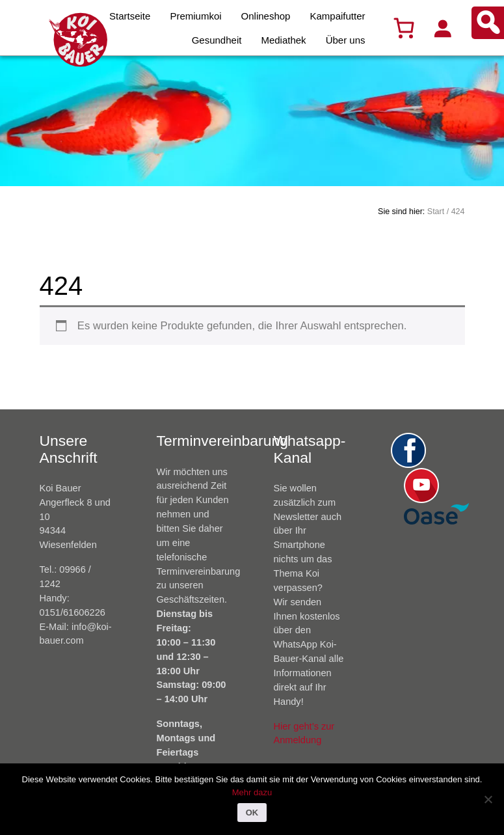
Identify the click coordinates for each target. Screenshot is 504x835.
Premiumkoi (195, 16)
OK (252, 813)
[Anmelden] (442, 28)
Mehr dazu (252, 792)
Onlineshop (266, 16)
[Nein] (488, 799)
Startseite (130, 16)
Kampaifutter (337, 16)
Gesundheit (217, 40)
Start (436, 212)
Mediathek (283, 40)
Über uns (346, 40)
